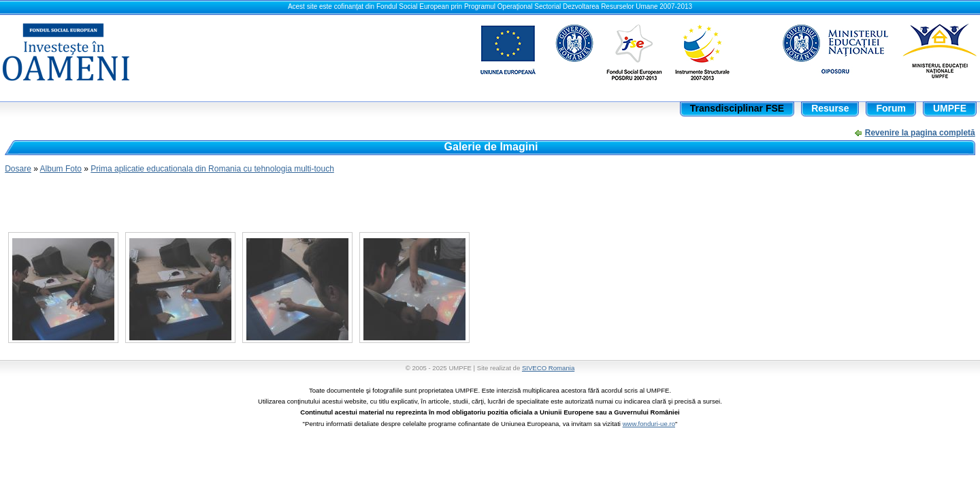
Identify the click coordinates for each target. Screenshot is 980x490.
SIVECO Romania (548, 368)
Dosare (18, 169)
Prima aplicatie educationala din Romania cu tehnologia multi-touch (212, 169)
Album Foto (61, 169)
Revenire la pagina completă (920, 133)
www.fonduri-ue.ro (649, 424)
